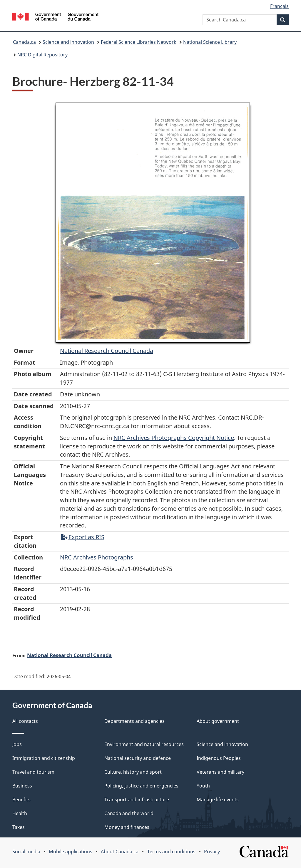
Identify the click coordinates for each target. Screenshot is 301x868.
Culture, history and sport (133, 772)
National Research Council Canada (107, 351)
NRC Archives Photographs (97, 557)
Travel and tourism (33, 772)
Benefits (21, 800)
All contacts (25, 721)
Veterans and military (220, 772)
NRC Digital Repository (42, 55)
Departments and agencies (134, 721)
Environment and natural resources (144, 744)
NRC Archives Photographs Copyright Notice (174, 438)
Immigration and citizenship (44, 758)
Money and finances (127, 827)
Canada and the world (129, 813)
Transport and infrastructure (137, 800)
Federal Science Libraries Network (139, 42)
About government (218, 721)
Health (20, 813)
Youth (203, 786)
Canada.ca (24, 42)
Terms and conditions (171, 852)
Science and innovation (68, 42)
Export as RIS (83, 537)
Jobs (17, 744)
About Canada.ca (120, 852)
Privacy (212, 852)
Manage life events (218, 800)
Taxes (19, 827)
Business (22, 786)
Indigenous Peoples (219, 758)
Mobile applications (71, 852)
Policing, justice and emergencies (141, 786)
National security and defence (138, 758)
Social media (26, 852)
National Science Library (210, 42)
